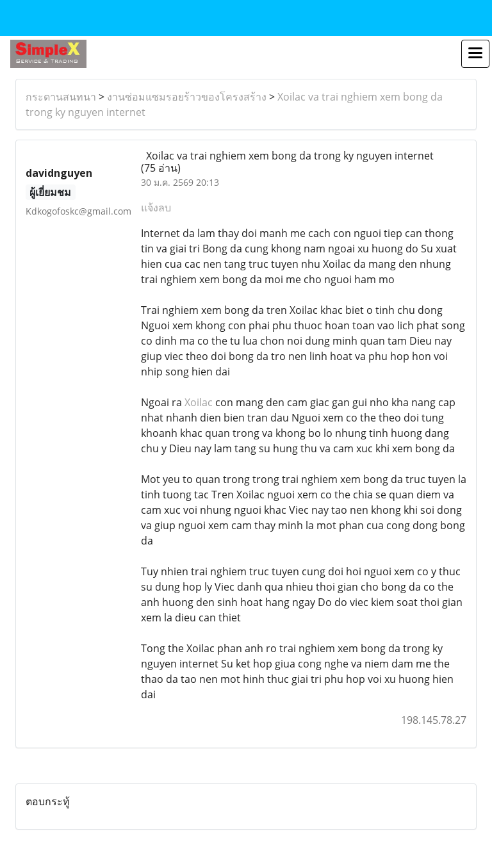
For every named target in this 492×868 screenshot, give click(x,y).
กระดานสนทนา (61, 97)
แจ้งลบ (156, 208)
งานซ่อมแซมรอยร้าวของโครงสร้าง (187, 97)
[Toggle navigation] (475, 54)
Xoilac (199, 402)
